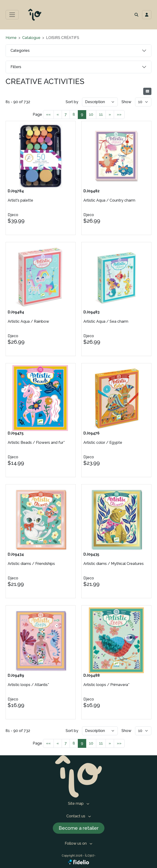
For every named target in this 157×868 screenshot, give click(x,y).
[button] (136, 15)
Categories (20, 51)
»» (119, 114)
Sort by (72, 102)
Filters (16, 67)
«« (48, 114)
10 (91, 114)
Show (126, 102)
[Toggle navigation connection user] (147, 15)
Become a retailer (79, 828)
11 (101, 114)
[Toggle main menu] (12, 15)
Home (11, 38)
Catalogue (31, 38)
